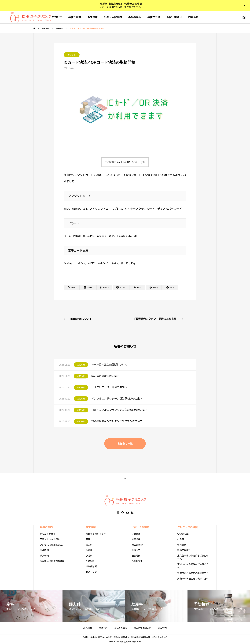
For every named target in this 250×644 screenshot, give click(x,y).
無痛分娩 (136, 539)
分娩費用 (136, 534)
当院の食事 (137, 561)
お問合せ (193, 17)
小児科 (89, 556)
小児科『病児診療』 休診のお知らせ (121, 4)
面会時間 (44, 550)
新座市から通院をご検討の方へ (193, 573)
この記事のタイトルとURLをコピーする (125, 162)
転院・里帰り (174, 17)
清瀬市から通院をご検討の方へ (193, 579)
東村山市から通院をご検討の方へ (193, 566)
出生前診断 (91, 566)
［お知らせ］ (118, 7)
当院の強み (135, 17)
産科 (88, 539)
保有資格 (182, 545)
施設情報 (162, 628)
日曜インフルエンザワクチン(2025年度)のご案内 (119, 410)
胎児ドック (91, 572)
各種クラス (154, 17)
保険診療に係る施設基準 (52, 561)
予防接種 (90, 561)
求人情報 (44, 556)
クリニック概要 (48, 534)
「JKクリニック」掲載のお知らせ (110, 387)
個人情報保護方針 (143, 628)
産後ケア (136, 550)
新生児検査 (137, 545)
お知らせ (72, 55)
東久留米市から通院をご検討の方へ (193, 557)
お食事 (181, 539)
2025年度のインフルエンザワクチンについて (117, 421)
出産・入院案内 (113, 17)
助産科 (89, 550)
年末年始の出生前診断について (109, 365)
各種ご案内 (75, 17)
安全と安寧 (183, 534)
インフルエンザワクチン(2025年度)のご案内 (117, 399)
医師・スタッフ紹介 (50, 539)
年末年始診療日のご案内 (105, 376)
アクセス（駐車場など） (52, 545)
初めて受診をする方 (96, 534)
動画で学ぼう (184, 550)
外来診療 (92, 17)
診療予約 (103, 628)
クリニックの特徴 (187, 527)
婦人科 (89, 545)
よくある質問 (121, 628)
